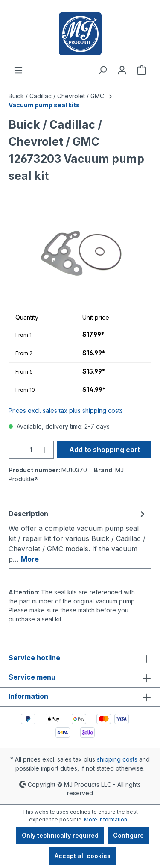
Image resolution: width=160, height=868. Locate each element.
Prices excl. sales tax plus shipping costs (66, 410)
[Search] (102, 70)
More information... (108, 819)
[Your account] (122, 70)
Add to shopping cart (105, 450)
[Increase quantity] (45, 450)
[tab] (78, 536)
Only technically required (60, 835)
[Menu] (18, 70)
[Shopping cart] (142, 70)
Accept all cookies (83, 856)
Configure (128, 835)
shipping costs (117, 759)
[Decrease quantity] (17, 450)
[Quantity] (31, 450)
